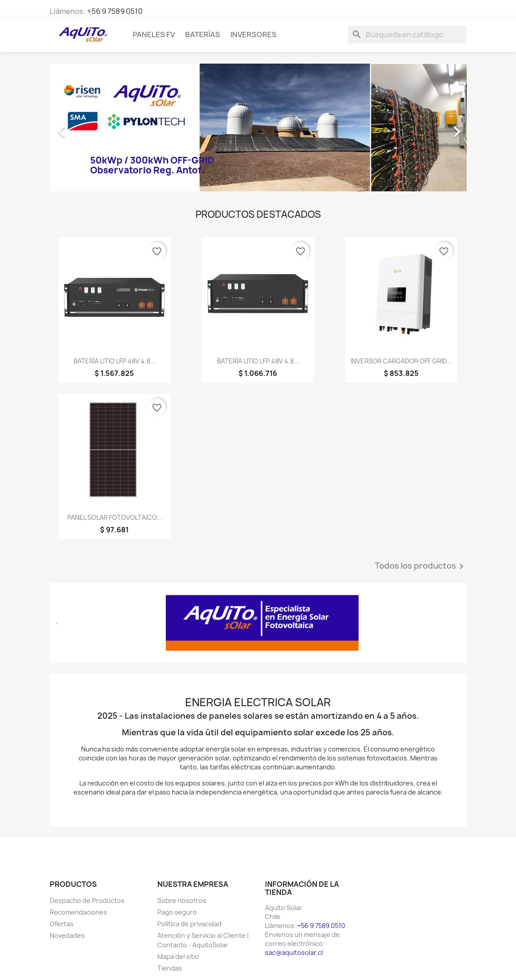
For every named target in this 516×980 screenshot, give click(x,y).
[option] (258, 127)
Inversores (254, 35)
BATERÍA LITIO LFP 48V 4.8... (115, 361)
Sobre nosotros (182, 900)
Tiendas (170, 968)
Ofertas (62, 924)
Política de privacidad (189, 924)
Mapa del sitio (178, 956)
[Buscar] (407, 35)
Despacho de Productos (87, 900)
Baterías (203, 35)
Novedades (67, 935)
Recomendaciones (78, 912)
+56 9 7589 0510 (115, 11)
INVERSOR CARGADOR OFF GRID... (401, 361)
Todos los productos (421, 566)
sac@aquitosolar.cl (294, 952)
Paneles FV (154, 35)
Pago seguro (177, 912)
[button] (81, 127)
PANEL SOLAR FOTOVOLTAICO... (115, 517)
